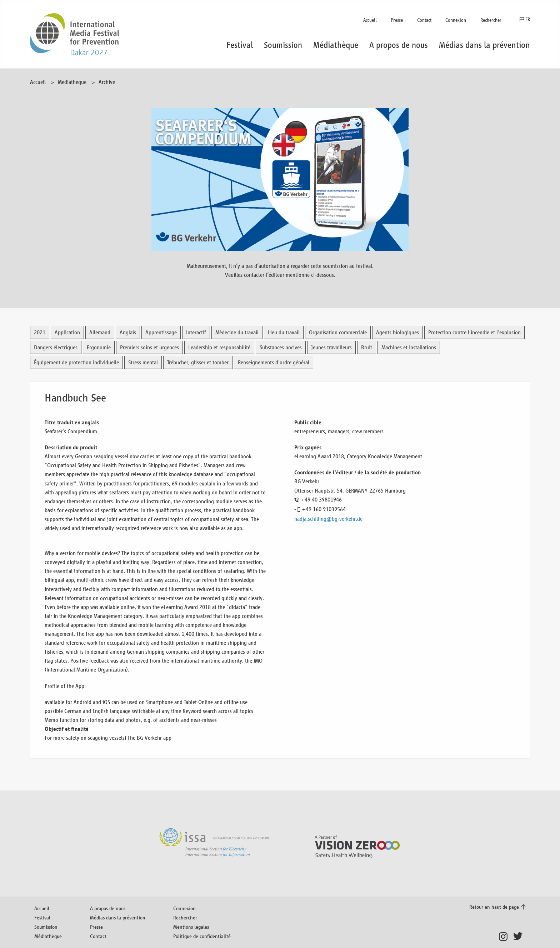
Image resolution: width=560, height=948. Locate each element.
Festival (42, 917)
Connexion (456, 20)
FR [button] (528, 19)
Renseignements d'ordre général (274, 362)
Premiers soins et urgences (149, 347)
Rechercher (491, 20)
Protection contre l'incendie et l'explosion (474, 332)
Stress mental (143, 362)
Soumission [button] (283, 45)
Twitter (519, 937)
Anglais (128, 332)
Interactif (196, 332)
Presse (397, 20)
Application (67, 332)
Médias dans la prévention (118, 917)
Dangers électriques (56, 347)
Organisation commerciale (338, 332)
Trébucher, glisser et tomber (198, 362)
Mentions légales (191, 927)
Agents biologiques (397, 332)
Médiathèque (72, 82)
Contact (424, 20)
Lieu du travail (284, 332)
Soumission (46, 927)
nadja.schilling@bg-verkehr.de (328, 519)
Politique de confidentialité (202, 936)
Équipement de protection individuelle (76, 362)
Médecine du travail (237, 332)
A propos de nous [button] (399, 45)
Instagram (505, 937)
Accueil (370, 20)
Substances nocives (281, 347)
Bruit (367, 347)
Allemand (100, 332)
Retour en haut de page (494, 907)
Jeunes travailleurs (331, 347)
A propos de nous (108, 908)
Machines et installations (409, 347)
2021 (40, 332)
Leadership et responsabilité (219, 347)
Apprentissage (161, 332)
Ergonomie (99, 347)
